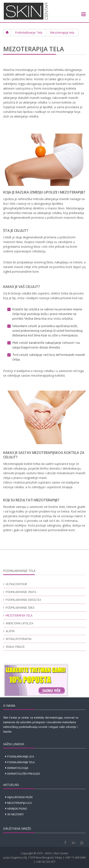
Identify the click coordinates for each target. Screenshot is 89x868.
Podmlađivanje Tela (29, 32)
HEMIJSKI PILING (17, 809)
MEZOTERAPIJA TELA (19, 615)
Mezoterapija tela (62, 32)
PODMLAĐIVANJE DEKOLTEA (23, 600)
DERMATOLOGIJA (18, 768)
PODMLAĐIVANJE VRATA (21, 592)
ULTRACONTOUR (16, 584)
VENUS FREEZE (15, 647)
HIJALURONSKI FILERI (20, 797)
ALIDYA (10, 631)
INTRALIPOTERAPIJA (19, 639)
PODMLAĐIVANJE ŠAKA (20, 608)
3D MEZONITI (15, 814)
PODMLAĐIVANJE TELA (21, 762)
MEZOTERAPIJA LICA (19, 803)
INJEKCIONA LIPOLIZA (19, 623)
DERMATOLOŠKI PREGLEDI (24, 774)
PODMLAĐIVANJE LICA (21, 756)
